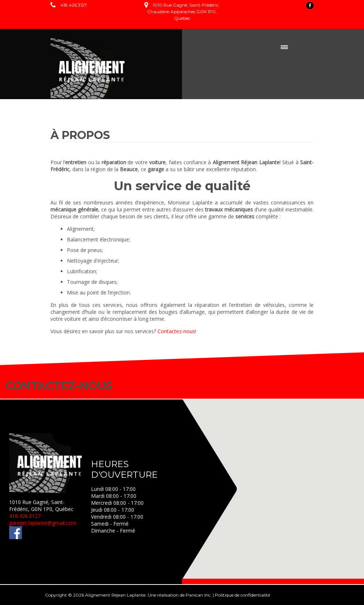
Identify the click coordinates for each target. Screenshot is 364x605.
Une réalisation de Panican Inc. (180, 595)
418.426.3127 (74, 5)
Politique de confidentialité (242, 595)
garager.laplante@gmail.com (43, 523)
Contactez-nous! (177, 331)
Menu (284, 47)
